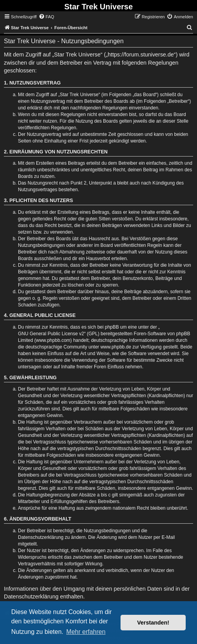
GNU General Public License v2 (51, 334)
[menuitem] (46, 17)
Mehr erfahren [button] (86, 632)
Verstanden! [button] (153, 623)
